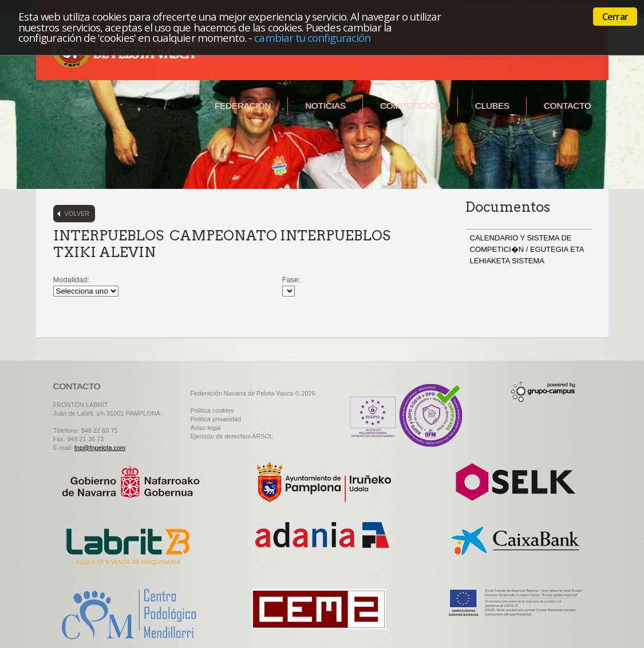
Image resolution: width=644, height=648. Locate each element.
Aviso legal (206, 428)
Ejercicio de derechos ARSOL (232, 436)
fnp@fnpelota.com (100, 448)
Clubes (492, 106)
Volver (77, 214)
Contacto (568, 106)
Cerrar (615, 17)
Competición (410, 106)
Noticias (325, 106)
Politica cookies (212, 410)
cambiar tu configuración (312, 37)
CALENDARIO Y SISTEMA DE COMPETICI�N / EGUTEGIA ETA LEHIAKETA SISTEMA (527, 249)
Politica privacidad (216, 419)
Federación (243, 106)
